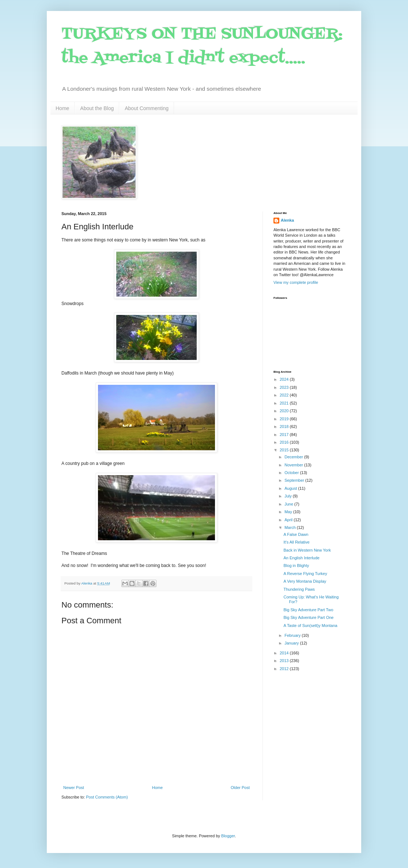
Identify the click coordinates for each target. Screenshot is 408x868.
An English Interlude (301, 558)
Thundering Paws (299, 589)
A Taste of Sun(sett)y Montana (310, 625)
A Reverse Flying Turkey (305, 574)
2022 (285, 395)
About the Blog (97, 108)
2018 (285, 427)
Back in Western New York (307, 550)
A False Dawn (296, 534)
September (295, 480)
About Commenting (147, 108)
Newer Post (74, 788)
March (291, 527)
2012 (285, 669)
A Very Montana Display (305, 581)
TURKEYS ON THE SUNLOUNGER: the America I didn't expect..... (202, 46)
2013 (285, 661)
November (294, 465)
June (289, 504)
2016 (285, 442)
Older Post (240, 788)
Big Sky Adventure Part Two (308, 610)
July (289, 496)
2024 (285, 379)
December (294, 457)
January (292, 643)
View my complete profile (296, 282)
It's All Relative (296, 542)
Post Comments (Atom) (107, 797)
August (291, 488)
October (292, 473)
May (289, 512)
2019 (285, 419)
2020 (285, 411)
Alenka (287, 220)
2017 (285, 435)
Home (62, 108)
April (289, 520)
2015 (285, 450)
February (293, 635)
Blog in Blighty (296, 565)
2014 (285, 653)
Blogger (228, 836)
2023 (285, 387)
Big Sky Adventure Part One (308, 617)
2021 (285, 403)
